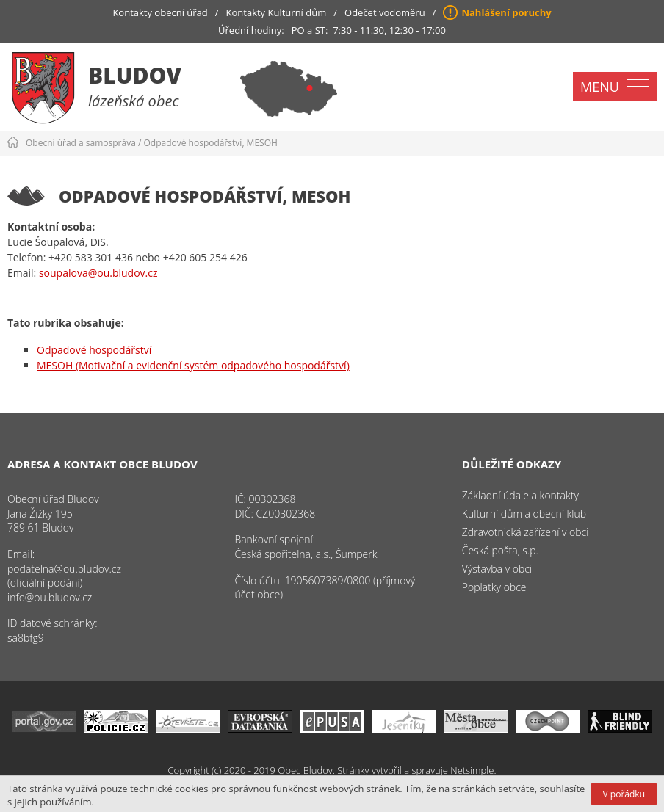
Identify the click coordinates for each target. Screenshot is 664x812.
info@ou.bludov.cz (50, 597)
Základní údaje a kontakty (520, 495)
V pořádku (624, 794)
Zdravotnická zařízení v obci (526, 532)
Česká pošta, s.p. (500, 550)
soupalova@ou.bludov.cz (98, 273)
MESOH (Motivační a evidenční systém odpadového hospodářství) (193, 365)
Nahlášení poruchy (506, 12)
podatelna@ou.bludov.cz (64, 569)
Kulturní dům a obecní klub (524, 514)
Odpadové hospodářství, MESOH (211, 143)
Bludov (135, 75)
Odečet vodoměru (385, 12)
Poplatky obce (494, 587)
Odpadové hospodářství (94, 350)
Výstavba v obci (497, 569)
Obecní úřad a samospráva (81, 143)
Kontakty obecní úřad (160, 12)
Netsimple (472, 770)
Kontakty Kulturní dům (277, 12)
